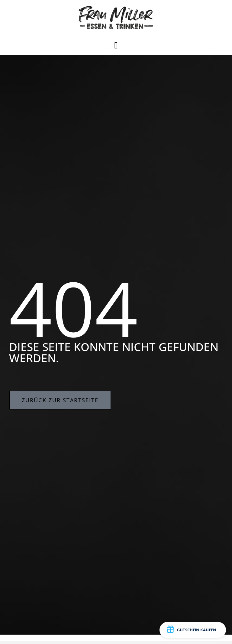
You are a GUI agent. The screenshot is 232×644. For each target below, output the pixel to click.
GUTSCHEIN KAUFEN (192, 630)
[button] (116, 45)
